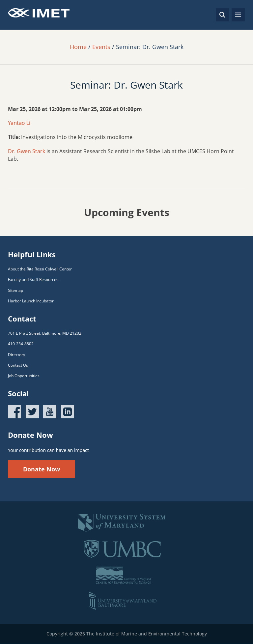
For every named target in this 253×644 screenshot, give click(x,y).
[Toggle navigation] (238, 15)
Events (101, 47)
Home (78, 47)
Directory (16, 355)
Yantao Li (19, 123)
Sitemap (15, 290)
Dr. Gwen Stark (27, 151)
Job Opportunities (24, 376)
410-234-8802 (21, 344)
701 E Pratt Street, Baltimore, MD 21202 (45, 333)
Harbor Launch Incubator (31, 301)
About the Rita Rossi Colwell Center (40, 269)
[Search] (222, 15)
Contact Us (18, 365)
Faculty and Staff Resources (33, 280)
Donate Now (42, 469)
